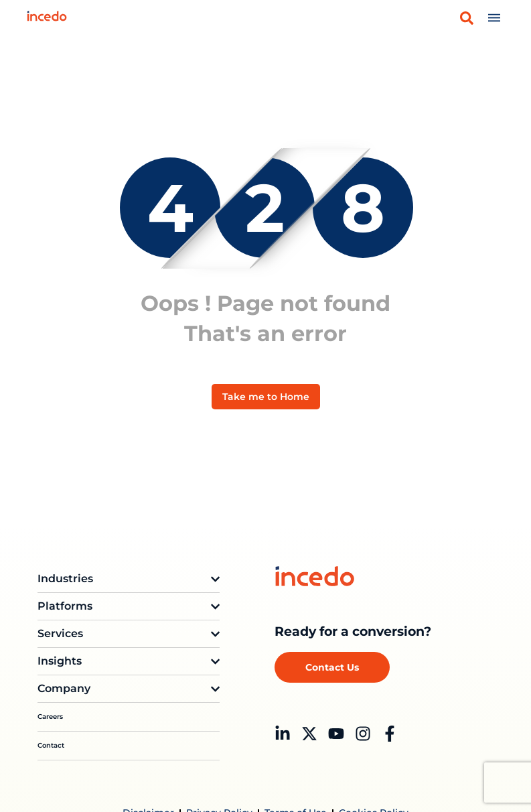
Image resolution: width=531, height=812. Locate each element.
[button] (467, 18)
